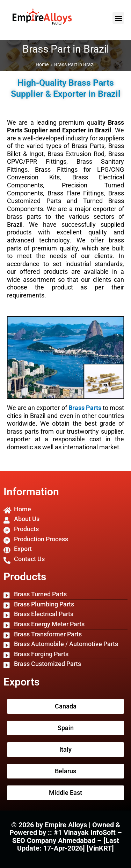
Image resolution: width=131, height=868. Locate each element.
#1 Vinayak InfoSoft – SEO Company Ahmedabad (67, 836)
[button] (118, 18)
